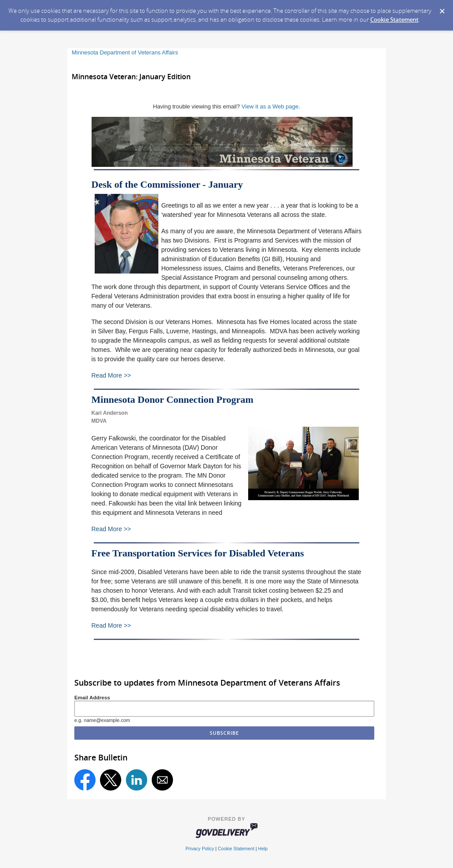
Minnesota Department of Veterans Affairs (125, 52)
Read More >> (111, 375)
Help (263, 849)
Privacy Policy (200, 849)
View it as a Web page (270, 106)
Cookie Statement (394, 19)
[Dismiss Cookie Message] (442, 8)
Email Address (92, 697)
